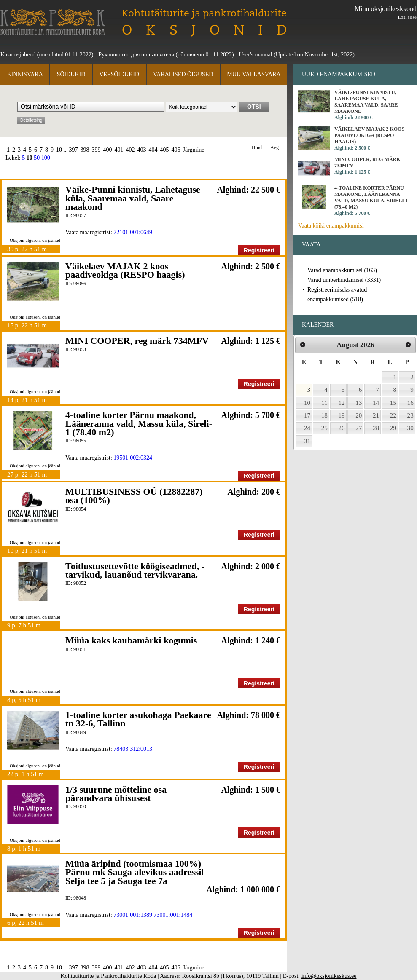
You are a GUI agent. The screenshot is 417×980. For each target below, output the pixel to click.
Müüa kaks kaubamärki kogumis (131, 640)
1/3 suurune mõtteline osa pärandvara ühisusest (116, 794)
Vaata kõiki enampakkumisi (331, 226)
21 (376, 415)
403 (142, 150)
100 (46, 158)
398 (85, 150)
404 (153, 150)
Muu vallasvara (254, 74)
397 (74, 150)
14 (376, 403)
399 (96, 150)
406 (176, 150)
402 (130, 150)
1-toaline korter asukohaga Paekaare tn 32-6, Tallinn (138, 719)
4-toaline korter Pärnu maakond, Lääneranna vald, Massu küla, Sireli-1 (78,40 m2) (139, 423)
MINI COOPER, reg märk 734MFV (137, 341)
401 (119, 150)
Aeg (274, 148)
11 (324, 403)
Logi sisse (407, 17)
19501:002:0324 (133, 458)
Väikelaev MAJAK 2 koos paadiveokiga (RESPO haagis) (125, 270)
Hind (257, 148)
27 (359, 428)
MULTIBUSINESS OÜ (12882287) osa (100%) (134, 496)
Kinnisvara (25, 74)
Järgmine (194, 150)
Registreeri (259, 250)
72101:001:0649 (133, 232)
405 (165, 150)
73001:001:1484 (173, 915)
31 (307, 441)
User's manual (256, 55)
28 (376, 428)
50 (37, 158)
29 (393, 428)
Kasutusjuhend (18, 55)
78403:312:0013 (133, 749)
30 (410, 428)
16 (410, 403)
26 (342, 428)
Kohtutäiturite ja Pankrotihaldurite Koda (53, 22)
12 (342, 403)
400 (108, 150)
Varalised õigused (183, 74)
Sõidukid (71, 74)
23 (410, 415)
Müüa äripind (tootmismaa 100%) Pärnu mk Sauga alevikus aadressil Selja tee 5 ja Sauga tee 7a (135, 872)
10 (59, 150)
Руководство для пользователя (136, 55)
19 (342, 415)
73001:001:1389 (133, 915)
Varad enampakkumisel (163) (342, 270)
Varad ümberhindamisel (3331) (344, 280)
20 (359, 415)
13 (359, 403)
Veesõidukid (119, 74)
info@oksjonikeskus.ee (329, 976)
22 (393, 415)
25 (324, 428)
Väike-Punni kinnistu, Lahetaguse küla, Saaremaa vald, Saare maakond (133, 198)
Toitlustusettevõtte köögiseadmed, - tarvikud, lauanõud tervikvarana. (135, 570)
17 (307, 415)
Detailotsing (31, 120)
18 (324, 415)
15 (393, 403)
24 (307, 428)
